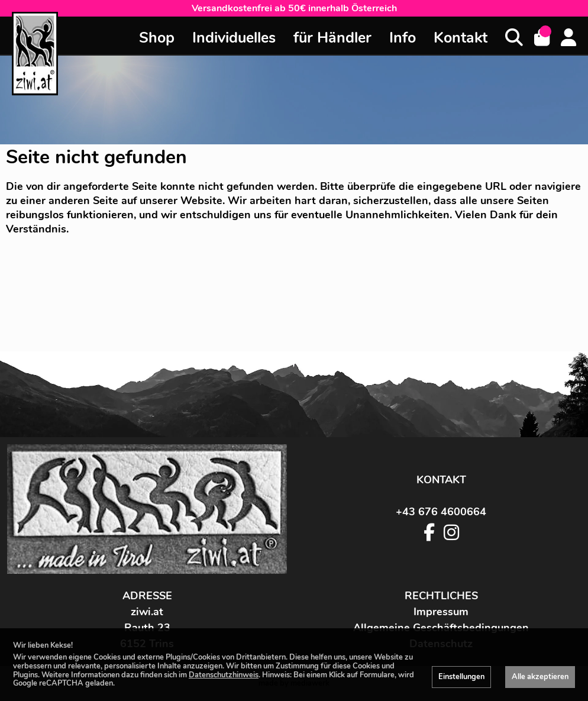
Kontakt (461, 38)
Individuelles (234, 38)
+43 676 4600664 (441, 512)
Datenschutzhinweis (224, 675)
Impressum (441, 612)
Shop (157, 38)
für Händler (332, 38)
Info (403, 38)
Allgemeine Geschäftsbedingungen (441, 628)
